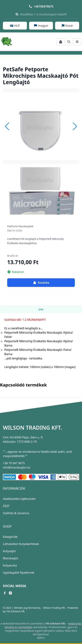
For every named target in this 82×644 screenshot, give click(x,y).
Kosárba (41, 283)
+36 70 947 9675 (14, 463)
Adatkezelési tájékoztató (19, 499)
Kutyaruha (10, 565)
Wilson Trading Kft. (32, 428)
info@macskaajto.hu (17, 467)
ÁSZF (6, 506)
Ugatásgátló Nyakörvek (19, 573)
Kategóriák (10, 537)
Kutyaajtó (9, 551)
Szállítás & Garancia (16, 513)
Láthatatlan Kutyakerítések (21, 544)
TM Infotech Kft (15, 611)
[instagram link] (10, 593)
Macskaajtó (10, 558)
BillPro (41, 638)
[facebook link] (5, 593)
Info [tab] (41, 309)
